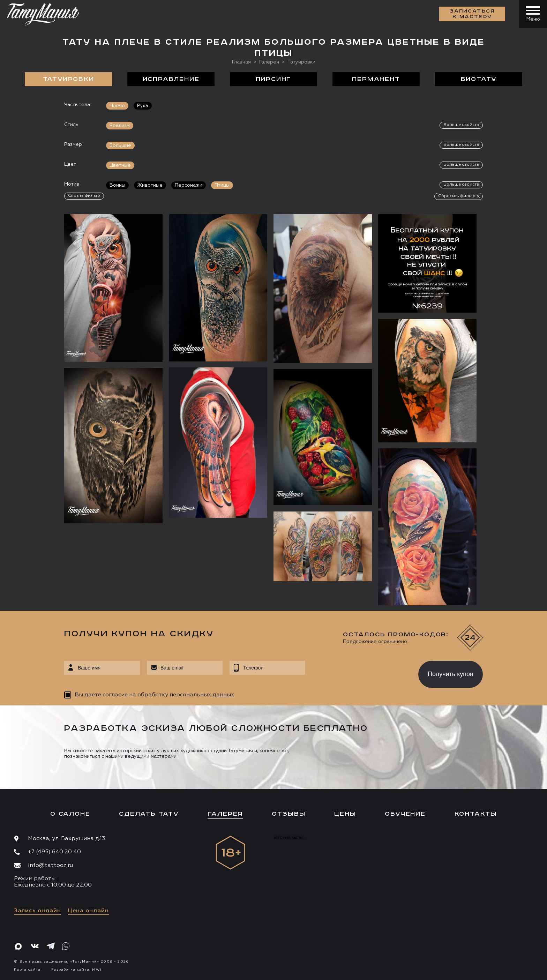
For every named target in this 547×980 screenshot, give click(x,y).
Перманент (376, 79)
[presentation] (357, 672)
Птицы (222, 185)
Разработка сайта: (76, 970)
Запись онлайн (38, 911)
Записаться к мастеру (472, 14)
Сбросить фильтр (457, 196)
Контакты (476, 814)
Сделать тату (149, 814)
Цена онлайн (88, 911)
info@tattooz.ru (50, 866)
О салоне (70, 814)
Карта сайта (27, 970)
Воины (117, 185)
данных (223, 695)
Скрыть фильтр (84, 196)
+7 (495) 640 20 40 (54, 852)
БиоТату (479, 79)
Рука (143, 106)
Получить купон (451, 674)
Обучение (405, 814)
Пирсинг (274, 79)
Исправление (171, 79)
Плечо (117, 106)
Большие (120, 145)
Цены (345, 814)
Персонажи (189, 185)
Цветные (120, 165)
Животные (150, 185)
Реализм (120, 126)
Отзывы (289, 814)
